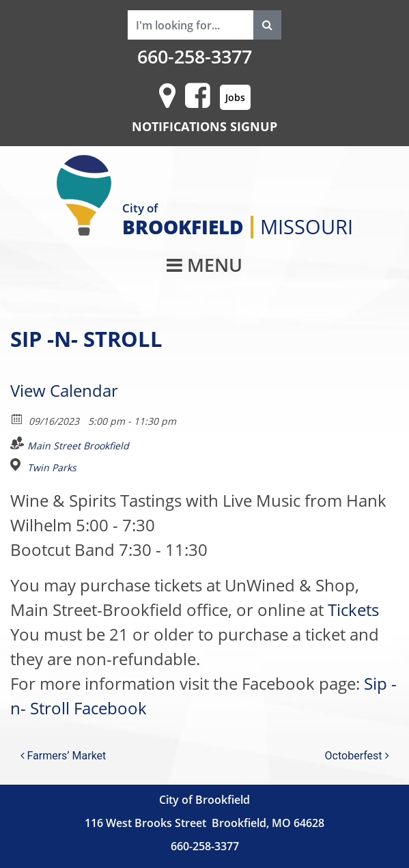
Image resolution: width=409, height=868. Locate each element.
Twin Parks (52, 468)
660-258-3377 (195, 57)
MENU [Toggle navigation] (204, 265)
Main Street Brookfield (78, 446)
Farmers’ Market (64, 756)
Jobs (235, 97)
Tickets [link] (353, 610)
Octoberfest (357, 756)
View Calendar (64, 390)
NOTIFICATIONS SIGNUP (204, 126)
